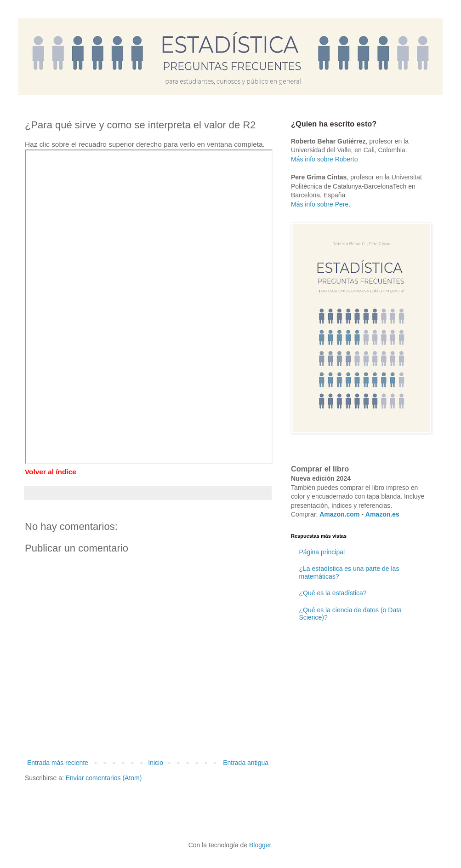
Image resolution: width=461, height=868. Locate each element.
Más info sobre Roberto (324, 159)
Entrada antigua (246, 763)
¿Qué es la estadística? (333, 593)
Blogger (260, 845)
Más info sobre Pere (320, 204)
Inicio (156, 763)
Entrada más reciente (58, 763)
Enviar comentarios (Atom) (104, 778)
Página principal (322, 552)
